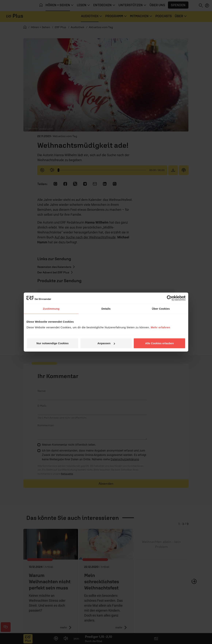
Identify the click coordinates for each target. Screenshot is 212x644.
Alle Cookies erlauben (159, 343)
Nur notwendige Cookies (53, 343)
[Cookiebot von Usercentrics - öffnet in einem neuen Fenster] (170, 298)
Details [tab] (106, 308)
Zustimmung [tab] (51, 308)
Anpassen (106, 343)
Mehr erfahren (161, 327)
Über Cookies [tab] (161, 308)
